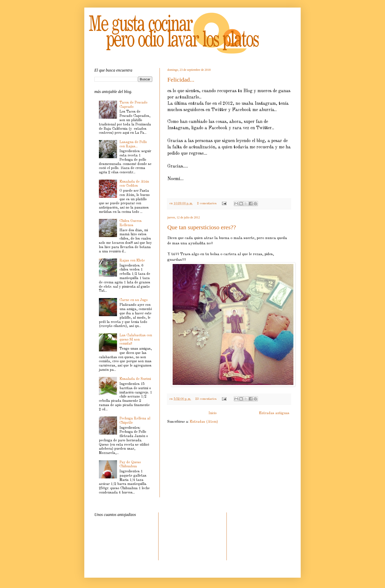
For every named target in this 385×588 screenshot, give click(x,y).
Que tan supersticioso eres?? (202, 227)
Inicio (213, 413)
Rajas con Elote (132, 260)
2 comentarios (207, 203)
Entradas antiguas (274, 413)
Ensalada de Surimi (135, 379)
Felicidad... (181, 80)
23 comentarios (206, 399)
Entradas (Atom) (204, 422)
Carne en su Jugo (134, 300)
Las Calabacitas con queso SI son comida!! (136, 340)
